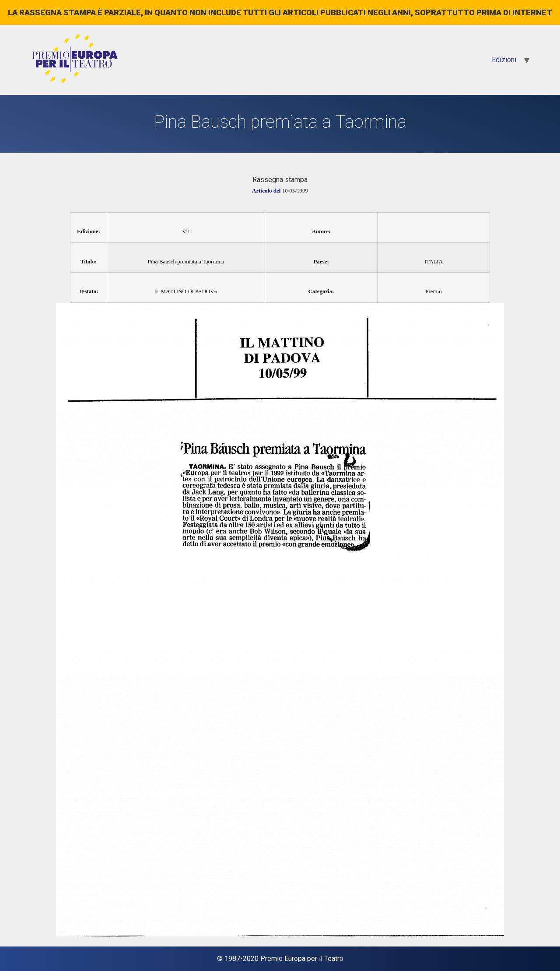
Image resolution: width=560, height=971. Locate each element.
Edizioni (504, 60)
